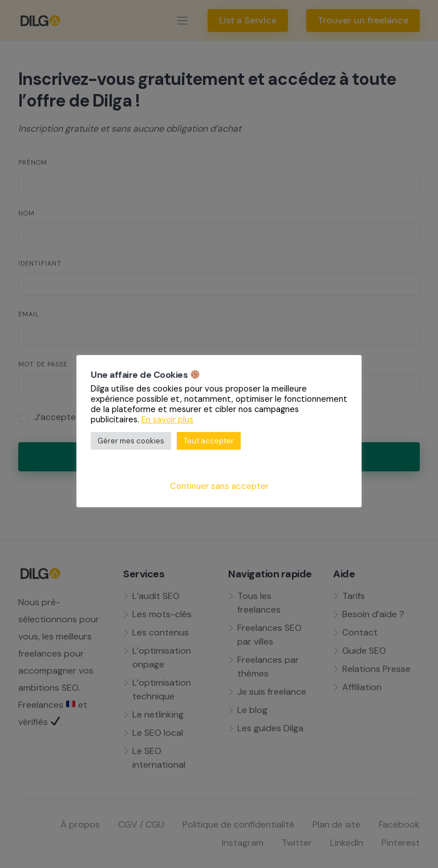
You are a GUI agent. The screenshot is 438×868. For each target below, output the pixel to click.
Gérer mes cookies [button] (131, 441)
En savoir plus (167, 419)
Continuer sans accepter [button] (219, 486)
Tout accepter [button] (209, 441)
